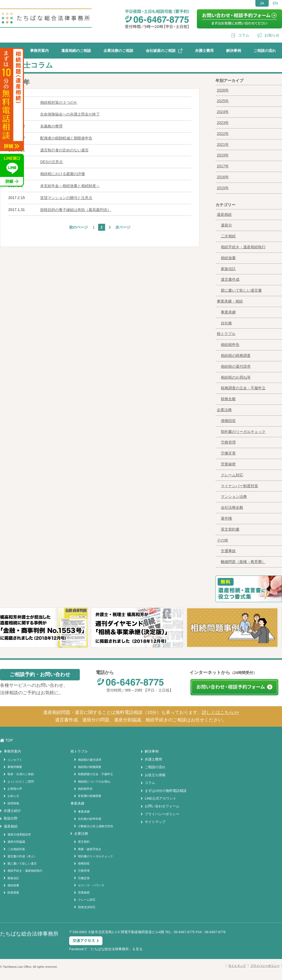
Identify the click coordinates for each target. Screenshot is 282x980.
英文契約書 (230, 529)
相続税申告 (230, 345)
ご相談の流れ (265, 51)
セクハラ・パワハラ (91, 885)
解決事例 (234, 51)
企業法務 (224, 410)
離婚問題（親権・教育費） (243, 562)
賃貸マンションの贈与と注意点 (66, 198)
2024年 (223, 112)
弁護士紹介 (12, 811)
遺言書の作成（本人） (22, 856)
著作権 (226, 518)
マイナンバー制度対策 (239, 486)
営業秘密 (228, 464)
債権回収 (228, 421)
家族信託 (228, 269)
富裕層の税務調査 (90, 796)
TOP (9, 740)
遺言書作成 (230, 279)
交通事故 (228, 551)
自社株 (226, 323)
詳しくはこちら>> (220, 712)
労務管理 (228, 442)
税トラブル (226, 334)
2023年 (223, 123)
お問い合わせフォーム (162, 806)
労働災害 (228, 453)
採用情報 (13, 803)
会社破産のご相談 (161, 51)
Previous (6, 635)
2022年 (223, 134)
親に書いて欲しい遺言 (22, 863)
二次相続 (228, 236)
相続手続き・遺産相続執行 (243, 247)
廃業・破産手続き (90, 849)
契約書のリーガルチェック (243, 432)
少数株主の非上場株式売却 (96, 826)
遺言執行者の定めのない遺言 (64, 150)
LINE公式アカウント (161, 799)
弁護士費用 (204, 51)
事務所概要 (15, 767)
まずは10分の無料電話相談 (166, 791)
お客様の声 (15, 789)
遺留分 (226, 225)
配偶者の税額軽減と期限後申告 (66, 138)
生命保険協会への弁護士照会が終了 (70, 114)
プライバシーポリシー (162, 814)
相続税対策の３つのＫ (59, 102)
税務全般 (228, 399)
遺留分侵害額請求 (19, 834)
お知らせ (272, 35)
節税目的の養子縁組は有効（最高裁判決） (76, 210)
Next (277, 635)
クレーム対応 (232, 475)
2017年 (223, 166)
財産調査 (13, 892)
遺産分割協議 (16, 842)
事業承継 (228, 312)
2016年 (223, 177)
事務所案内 (39, 51)
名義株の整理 (51, 126)
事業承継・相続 (230, 301)
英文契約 (84, 842)
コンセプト (15, 760)
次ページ (123, 227)
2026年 (223, 90)
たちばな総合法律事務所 (110, 949)
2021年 (223, 144)
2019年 (223, 155)
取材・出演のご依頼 (21, 774)
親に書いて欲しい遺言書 (241, 290)
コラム (244, 35)
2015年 (223, 188)
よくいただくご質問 (21, 781)
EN (275, 3)
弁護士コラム (31, 65)
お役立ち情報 (155, 775)
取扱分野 (11, 818)
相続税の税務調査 (236, 355)
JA (262, 3)
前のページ (78, 227)
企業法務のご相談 (118, 51)
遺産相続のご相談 (76, 51)
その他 (222, 540)
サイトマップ (155, 822)
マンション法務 (234, 497)
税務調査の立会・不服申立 (243, 388)
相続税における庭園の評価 (63, 174)
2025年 (223, 101)
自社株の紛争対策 (90, 819)
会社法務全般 (232, 507)
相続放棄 (228, 258)
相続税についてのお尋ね (94, 781)
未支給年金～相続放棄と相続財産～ (70, 186)
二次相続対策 (16, 849)
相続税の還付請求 (236, 366)
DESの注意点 (51, 162)
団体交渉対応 (87, 907)
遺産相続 (224, 214)
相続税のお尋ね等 (236, 377)
